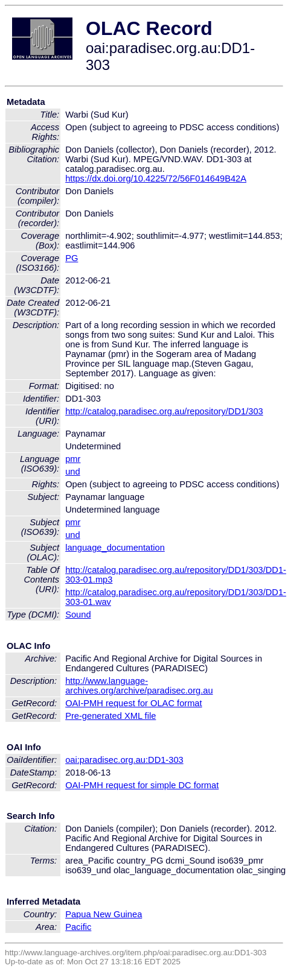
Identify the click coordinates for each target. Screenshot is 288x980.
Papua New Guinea (104, 914)
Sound (78, 615)
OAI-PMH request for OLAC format (133, 703)
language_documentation (115, 548)
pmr (73, 459)
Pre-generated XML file (110, 716)
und (72, 472)
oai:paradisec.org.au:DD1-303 (124, 760)
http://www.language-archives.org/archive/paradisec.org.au (139, 686)
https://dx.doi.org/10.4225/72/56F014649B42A (156, 179)
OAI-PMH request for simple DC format (142, 785)
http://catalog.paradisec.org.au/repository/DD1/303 (164, 411)
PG (72, 258)
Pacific (78, 927)
